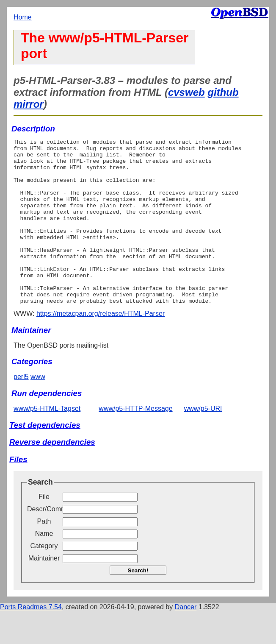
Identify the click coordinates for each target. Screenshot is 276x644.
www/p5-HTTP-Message (135, 442)
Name (44, 567)
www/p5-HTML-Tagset (47, 442)
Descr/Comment (44, 542)
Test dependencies (45, 458)
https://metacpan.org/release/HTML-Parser (101, 347)
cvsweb (186, 92)
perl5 (21, 410)
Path (44, 554)
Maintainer (44, 591)
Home (23, 17)
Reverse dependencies (52, 475)
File (44, 530)
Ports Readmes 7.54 (31, 640)
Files (18, 492)
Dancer (186, 640)
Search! (138, 604)
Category (44, 579)
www (38, 410)
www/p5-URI (203, 442)
